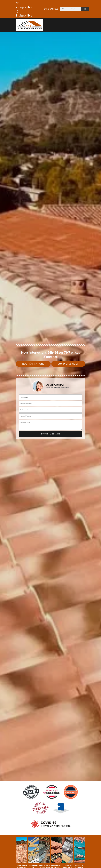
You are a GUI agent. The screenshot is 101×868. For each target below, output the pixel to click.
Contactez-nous (68, 364)
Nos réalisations (33, 364)
